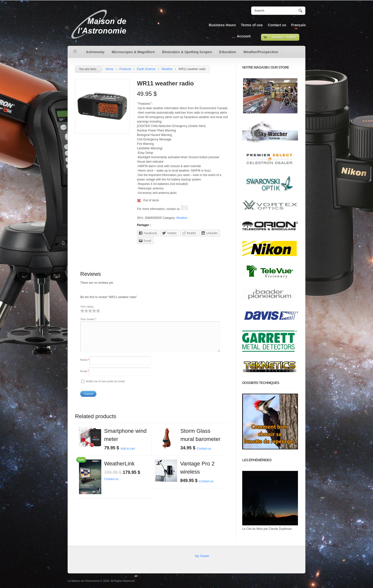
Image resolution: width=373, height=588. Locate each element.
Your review (88, 319)
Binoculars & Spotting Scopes (186, 54)
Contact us (277, 25)
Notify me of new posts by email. (106, 387)
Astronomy (94, 54)
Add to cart (128, 455)
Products (125, 69)
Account (244, 36)
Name (85, 366)
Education (226, 54)
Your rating (87, 307)
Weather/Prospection (260, 54)
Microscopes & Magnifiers (132, 54)
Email (85, 377)
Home (109, 69)
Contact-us (204, 455)
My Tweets (202, 556)
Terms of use (252, 25)
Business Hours (222, 25)
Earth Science (146, 69)
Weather (167, 69)
